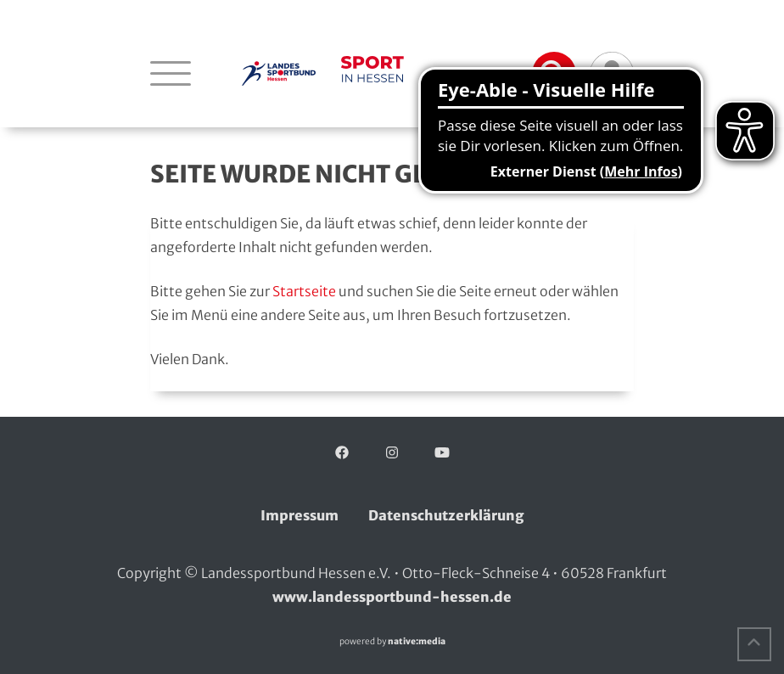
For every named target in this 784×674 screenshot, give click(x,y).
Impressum (300, 515)
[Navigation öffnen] (171, 73)
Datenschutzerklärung (446, 515)
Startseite (304, 291)
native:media (417, 641)
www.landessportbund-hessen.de (392, 597)
